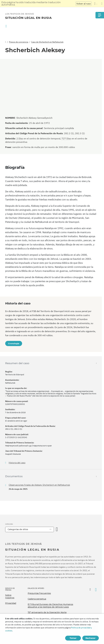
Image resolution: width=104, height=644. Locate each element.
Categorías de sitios (18, 529)
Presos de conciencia (19, 42)
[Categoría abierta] (57, 529)
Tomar (73, 638)
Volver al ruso (84, 4)
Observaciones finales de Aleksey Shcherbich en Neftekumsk (39, 485)
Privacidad (11, 603)
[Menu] (100, 15)
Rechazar (90, 638)
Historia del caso (17, 463)
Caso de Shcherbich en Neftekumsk (47, 42)
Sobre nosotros (10, 596)
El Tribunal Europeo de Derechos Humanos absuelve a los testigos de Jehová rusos (50, 606)
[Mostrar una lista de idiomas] (96, 4)
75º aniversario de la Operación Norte (47, 612)
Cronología (14, 343)
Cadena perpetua (37, 599)
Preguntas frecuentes (39, 593)
